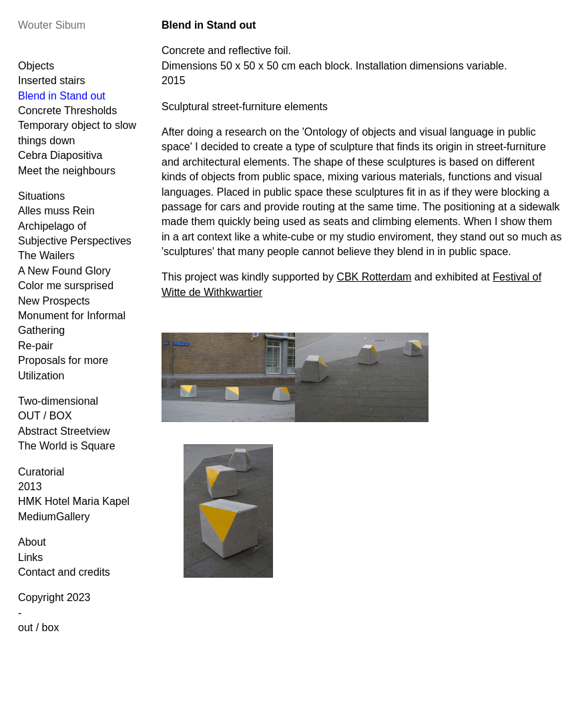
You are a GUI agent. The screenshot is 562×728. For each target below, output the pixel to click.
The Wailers (46, 255)
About (32, 542)
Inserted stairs (51, 80)
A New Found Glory (64, 271)
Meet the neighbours (67, 171)
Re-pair (35, 346)
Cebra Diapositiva (60, 155)
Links (30, 557)
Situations (41, 196)
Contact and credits (64, 572)
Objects (36, 66)
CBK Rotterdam (374, 277)
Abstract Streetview (64, 431)
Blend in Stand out (62, 96)
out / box (38, 627)
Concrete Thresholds (67, 111)
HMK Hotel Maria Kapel (74, 501)
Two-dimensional (58, 401)
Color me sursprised (66, 286)
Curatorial (41, 472)
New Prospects (54, 301)
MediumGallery (54, 517)
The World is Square (67, 446)
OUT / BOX (45, 416)
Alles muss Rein (56, 211)
